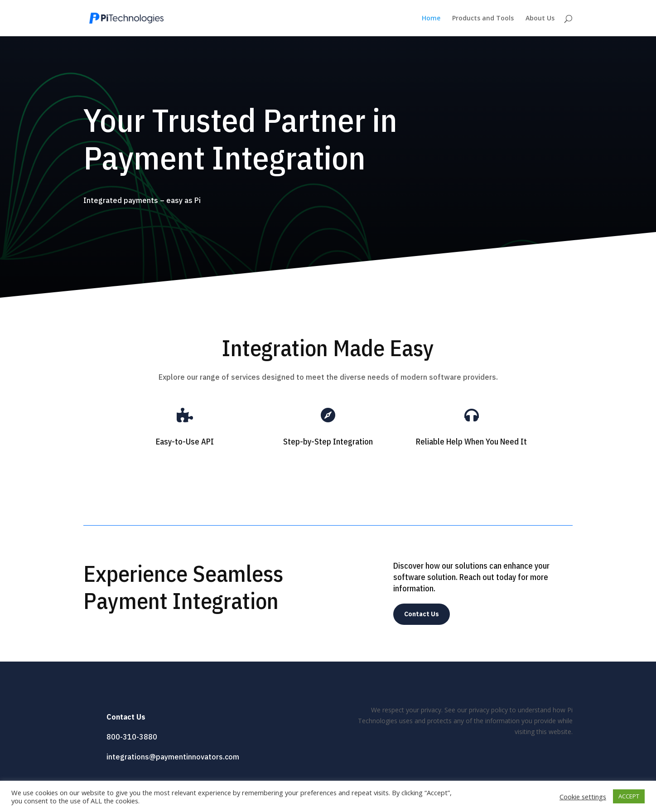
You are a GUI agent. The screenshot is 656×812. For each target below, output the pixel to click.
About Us (540, 19)
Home (431, 19)
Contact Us (422, 614)
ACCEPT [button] (629, 796)
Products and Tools (483, 19)
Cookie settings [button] (583, 797)
